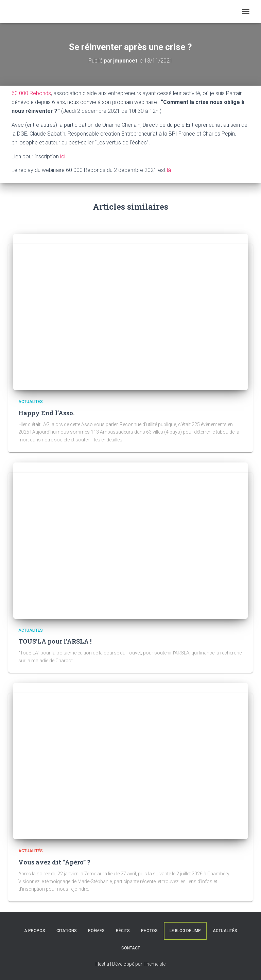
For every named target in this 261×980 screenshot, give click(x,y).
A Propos (35, 931)
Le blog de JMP (185, 931)
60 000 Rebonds (31, 93)
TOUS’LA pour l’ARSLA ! (55, 641)
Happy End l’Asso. (46, 413)
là (169, 170)
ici (63, 156)
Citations (67, 931)
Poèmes (96, 931)
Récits (123, 931)
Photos (149, 931)
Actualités (31, 402)
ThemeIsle (154, 964)
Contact (131, 948)
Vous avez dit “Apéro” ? (54, 862)
